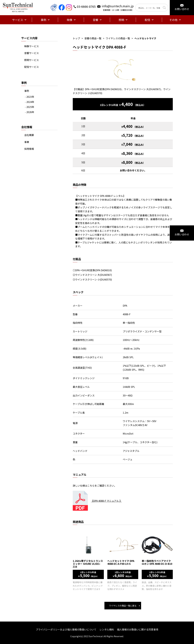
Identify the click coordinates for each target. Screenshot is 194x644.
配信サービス (32, 67)
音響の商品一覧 (93, 38)
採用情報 (29, 149)
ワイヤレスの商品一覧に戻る (123, 606)
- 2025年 (30, 107)
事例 (27, 91)
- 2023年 (30, 97)
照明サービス (32, 60)
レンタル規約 (107, 629)
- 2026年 (30, 112)
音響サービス (32, 53)
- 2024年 (30, 102)
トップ (76, 38)
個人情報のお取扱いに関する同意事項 (138, 629)
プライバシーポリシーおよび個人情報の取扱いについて (66, 629)
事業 (27, 142)
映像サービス (32, 46)
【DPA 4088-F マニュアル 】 (106, 501)
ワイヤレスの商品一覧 (118, 38)
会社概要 (29, 135)
